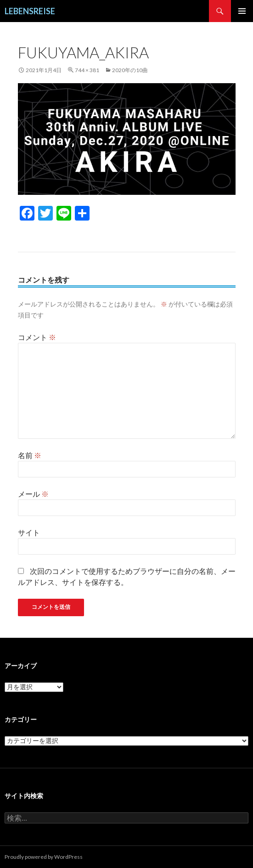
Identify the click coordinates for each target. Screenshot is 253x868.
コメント (37, 337)
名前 (30, 455)
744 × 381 (87, 70)
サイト (29, 532)
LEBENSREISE (30, 11)
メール (33, 494)
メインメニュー (242, 11)
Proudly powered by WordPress (44, 857)
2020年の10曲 (130, 70)
